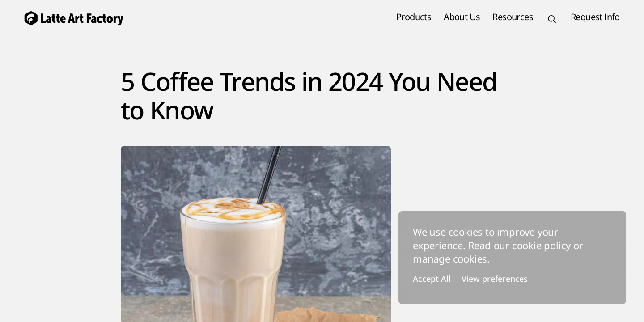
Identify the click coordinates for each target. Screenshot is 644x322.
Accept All (432, 279)
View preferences (495, 279)
